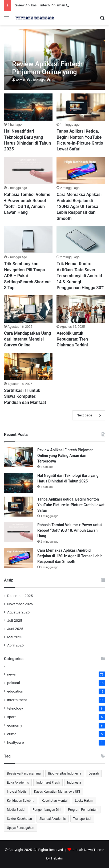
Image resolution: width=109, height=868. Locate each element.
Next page (89, 415)
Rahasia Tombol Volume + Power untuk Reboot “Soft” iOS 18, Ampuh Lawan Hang (70, 530)
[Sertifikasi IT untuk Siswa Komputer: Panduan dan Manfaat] (28, 366)
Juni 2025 (15, 629)
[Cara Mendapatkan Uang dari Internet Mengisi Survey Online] (28, 309)
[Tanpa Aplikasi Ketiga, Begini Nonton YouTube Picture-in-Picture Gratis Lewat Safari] (81, 107)
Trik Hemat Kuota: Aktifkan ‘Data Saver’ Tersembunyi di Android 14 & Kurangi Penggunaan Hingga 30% (80, 276)
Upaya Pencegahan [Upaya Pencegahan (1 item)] (21, 828)
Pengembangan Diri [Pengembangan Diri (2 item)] (47, 810)
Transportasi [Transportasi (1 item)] (82, 819)
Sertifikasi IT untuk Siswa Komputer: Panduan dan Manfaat (25, 396)
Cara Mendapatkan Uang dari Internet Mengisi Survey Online (27, 339)
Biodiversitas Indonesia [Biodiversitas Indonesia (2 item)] (65, 773)
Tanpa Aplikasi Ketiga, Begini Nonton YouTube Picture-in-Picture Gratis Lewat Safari (71, 505)
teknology (15, 708)
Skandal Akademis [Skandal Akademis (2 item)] (53, 819)
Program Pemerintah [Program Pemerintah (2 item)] (83, 810)
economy (15, 725)
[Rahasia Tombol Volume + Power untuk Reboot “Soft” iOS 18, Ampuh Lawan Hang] (28, 170)
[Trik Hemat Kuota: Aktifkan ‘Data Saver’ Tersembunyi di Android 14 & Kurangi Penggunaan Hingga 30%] (81, 240)
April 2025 (15, 645)
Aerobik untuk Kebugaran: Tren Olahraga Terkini (72, 339)
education (15, 691)
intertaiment (17, 700)
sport (11, 717)
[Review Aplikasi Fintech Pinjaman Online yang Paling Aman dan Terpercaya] (54, 59)
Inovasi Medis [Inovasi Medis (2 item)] (17, 792)
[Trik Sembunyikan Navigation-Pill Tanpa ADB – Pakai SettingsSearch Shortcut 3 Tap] (28, 240)
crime (12, 734)
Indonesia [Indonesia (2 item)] (74, 783)
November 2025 (20, 604)
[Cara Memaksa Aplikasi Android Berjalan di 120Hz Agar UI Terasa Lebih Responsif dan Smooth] (81, 170)
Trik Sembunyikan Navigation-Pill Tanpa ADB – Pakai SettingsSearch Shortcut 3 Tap (27, 276)
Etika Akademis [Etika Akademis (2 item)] (18, 783)
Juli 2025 (15, 620)
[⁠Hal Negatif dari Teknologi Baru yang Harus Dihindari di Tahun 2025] (28, 107)
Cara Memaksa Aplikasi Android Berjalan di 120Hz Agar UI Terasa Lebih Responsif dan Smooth (79, 206)
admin (20, 80)
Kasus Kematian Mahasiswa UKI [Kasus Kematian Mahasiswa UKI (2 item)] (57, 792)
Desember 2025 (20, 596)
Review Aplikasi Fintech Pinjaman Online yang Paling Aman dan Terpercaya (65, 456)
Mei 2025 (15, 637)
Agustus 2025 (18, 612)
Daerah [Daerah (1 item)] (94, 773)
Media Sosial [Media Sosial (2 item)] (16, 810)
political (14, 683)
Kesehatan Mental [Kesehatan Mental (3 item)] (55, 801)
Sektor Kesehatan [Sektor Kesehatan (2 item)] (19, 819)
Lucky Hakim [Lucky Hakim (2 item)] (84, 801)
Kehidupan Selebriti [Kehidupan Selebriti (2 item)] (21, 801)
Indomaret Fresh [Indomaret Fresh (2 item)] (48, 783)
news (11, 674)
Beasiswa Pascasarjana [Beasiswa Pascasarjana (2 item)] (24, 773)
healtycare (16, 742)
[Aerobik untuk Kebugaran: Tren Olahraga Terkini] (81, 309)
